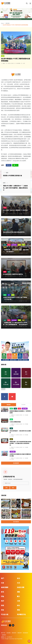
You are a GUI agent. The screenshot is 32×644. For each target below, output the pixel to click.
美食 (2, 610)
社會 (5, 230)
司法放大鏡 (5, 614)
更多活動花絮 (16, 522)
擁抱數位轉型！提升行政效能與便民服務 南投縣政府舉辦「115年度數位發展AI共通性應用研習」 (20, 443)
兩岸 (2, 601)
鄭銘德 (6, 214)
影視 (2, 592)
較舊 (6, 183)
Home (2, 23)
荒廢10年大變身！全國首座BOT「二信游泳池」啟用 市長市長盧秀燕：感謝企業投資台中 (15, 188)
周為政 (6, 253)
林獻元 (4, 63)
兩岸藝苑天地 (21, 614)
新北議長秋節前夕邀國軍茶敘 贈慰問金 (13, 274)
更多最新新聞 (16, 463)
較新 (6, 173)
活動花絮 (7, 23)
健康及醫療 (14, 245)
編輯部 (6, 276)
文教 (3, 56)
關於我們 (14, 633)
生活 (5, 208)
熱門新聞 (23, 405)
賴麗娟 (12, 415)
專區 (18, 610)
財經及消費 (21, 587)
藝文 (19, 245)
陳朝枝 (12, 435)
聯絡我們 (20, 633)
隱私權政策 (26, 633)
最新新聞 (9, 405)
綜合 (5, 247)
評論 (2, 596)
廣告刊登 (3, 633)
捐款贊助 (9, 633)
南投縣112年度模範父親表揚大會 (12, 176)
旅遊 (2, 605)
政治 (5, 295)
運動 (9, 295)
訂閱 (6, 488)
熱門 (5, 272)
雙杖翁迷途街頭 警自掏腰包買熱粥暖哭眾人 (14, 232)
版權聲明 (4, 635)
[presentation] (2, 14)
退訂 (13, 488)
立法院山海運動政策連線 (15, 422)
